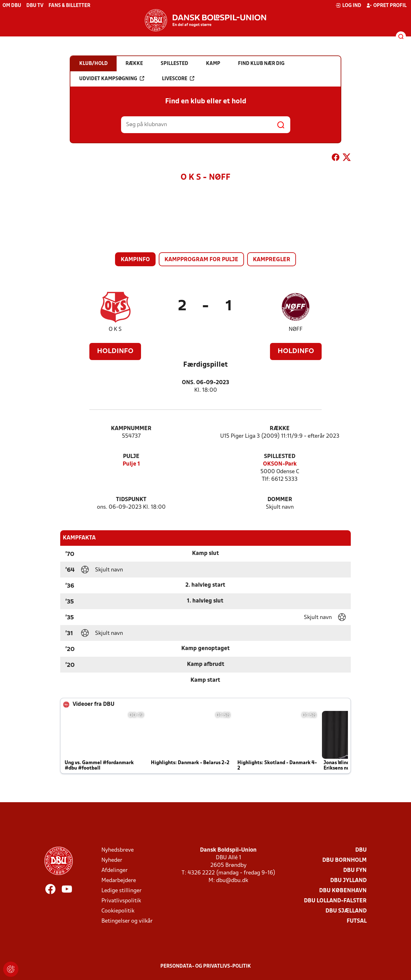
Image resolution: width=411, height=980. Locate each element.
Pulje (131, 457)
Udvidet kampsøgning (112, 79)
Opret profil (386, 5)
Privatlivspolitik (121, 901)
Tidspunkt (131, 500)
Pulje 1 (131, 464)
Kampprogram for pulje (201, 260)
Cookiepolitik (118, 911)
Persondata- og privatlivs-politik (206, 966)
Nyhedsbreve (118, 850)
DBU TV (35, 6)
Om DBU (12, 6)
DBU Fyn (355, 870)
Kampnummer (131, 429)
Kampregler (272, 260)
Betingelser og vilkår (127, 921)
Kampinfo (135, 260)
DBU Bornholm (344, 860)
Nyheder (112, 860)
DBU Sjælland (346, 911)
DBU (361, 850)
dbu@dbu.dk (232, 881)
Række (280, 429)
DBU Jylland (348, 881)
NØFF (296, 329)
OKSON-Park (280, 464)
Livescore (178, 79)
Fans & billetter (69, 6)
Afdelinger (115, 870)
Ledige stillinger (122, 891)
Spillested (280, 457)
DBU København (343, 891)
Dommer (280, 500)
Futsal (357, 921)
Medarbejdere (119, 881)
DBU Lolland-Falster (335, 901)
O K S (115, 329)
